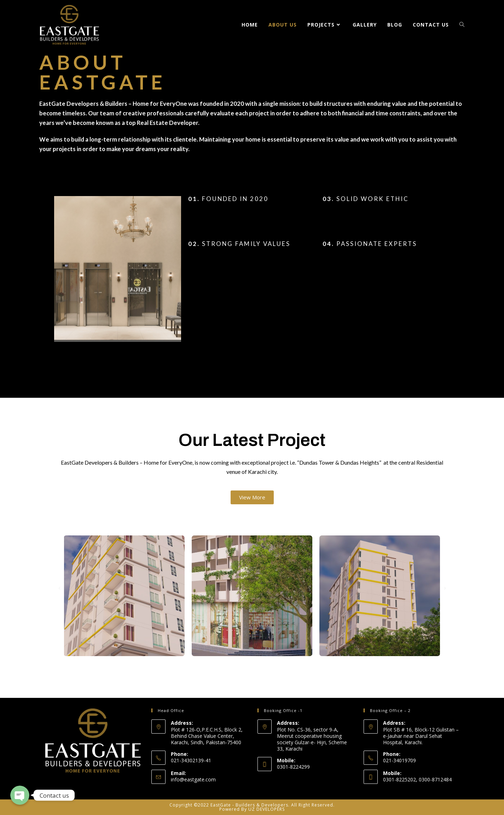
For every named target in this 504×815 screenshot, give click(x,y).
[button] (252, 497)
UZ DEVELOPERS (267, 809)
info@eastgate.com (193, 779)
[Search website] (462, 25)
